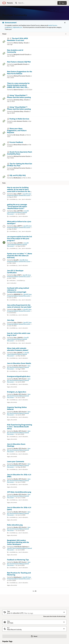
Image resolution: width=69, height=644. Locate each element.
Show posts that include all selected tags (54, 616)
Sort (8, 628)
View (8, 621)
